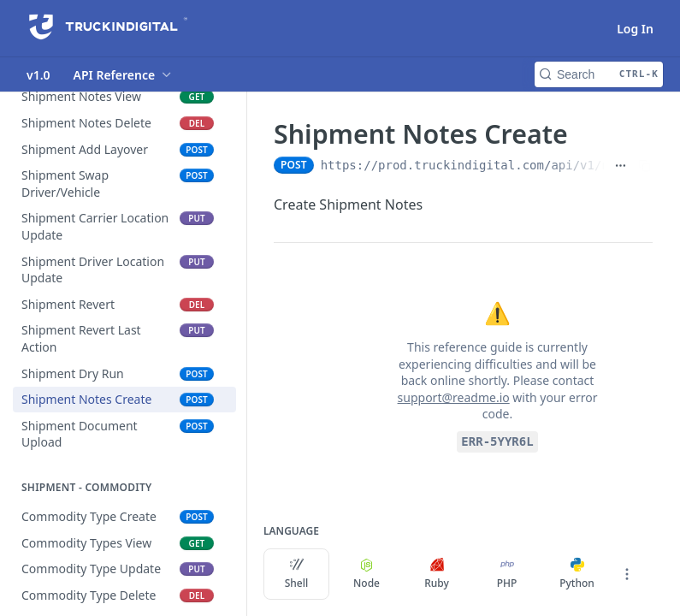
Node (367, 574)
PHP (507, 574)
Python (577, 574)
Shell (297, 574)
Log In (635, 29)
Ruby (437, 574)
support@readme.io (454, 397)
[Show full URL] (621, 165)
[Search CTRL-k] (599, 74)
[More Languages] (627, 574)
